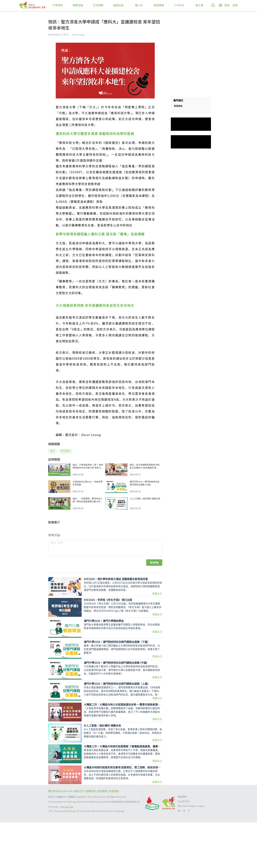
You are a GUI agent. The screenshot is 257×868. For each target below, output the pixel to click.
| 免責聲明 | (103, 837)
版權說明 (91, 837)
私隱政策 (114, 837)
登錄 (227, 5)
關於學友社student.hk (61, 837)
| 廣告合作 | (80, 837)
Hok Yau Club (67, 852)
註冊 (235, 5)
